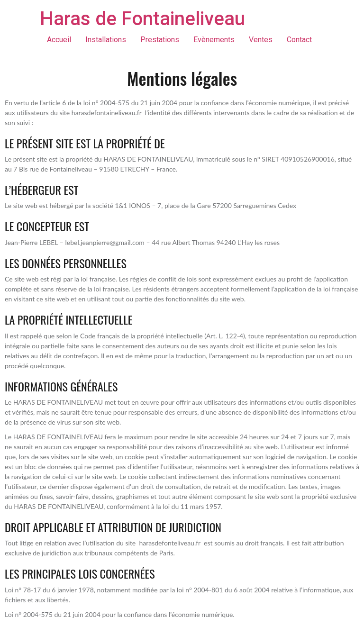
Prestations (160, 40)
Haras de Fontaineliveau (142, 19)
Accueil (59, 40)
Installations (106, 40)
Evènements (214, 40)
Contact (299, 40)
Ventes (261, 40)
